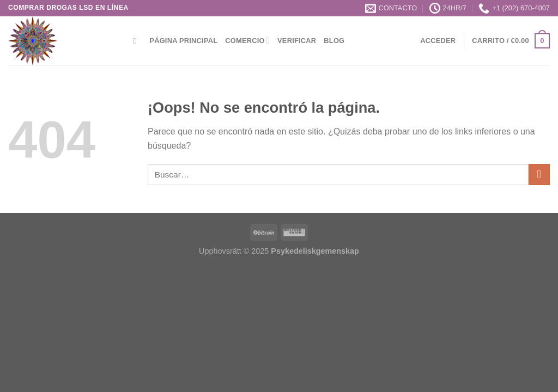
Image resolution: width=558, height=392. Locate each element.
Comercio (247, 41)
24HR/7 (448, 8)
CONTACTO (391, 8)
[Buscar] (138, 41)
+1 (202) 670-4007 (514, 8)
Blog (334, 41)
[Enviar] (539, 174)
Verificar (297, 41)
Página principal (183, 41)
